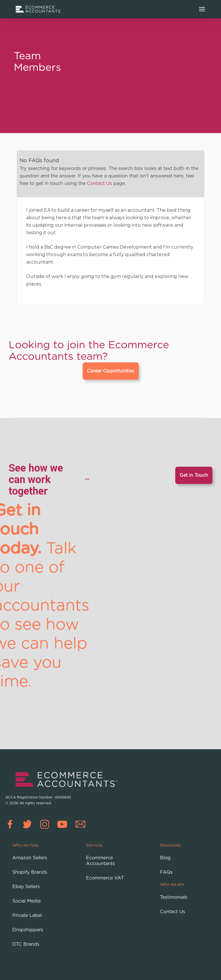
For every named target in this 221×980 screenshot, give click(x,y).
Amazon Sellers (30, 858)
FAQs (166, 872)
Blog (165, 858)
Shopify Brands (30, 872)
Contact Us (99, 183)
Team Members (37, 61)
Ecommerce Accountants (100, 861)
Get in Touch (194, 475)
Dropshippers (28, 930)
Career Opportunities (111, 371)
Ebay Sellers (26, 887)
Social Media (26, 901)
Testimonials (174, 897)
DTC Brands (26, 944)
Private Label (27, 915)
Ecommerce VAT (105, 878)
